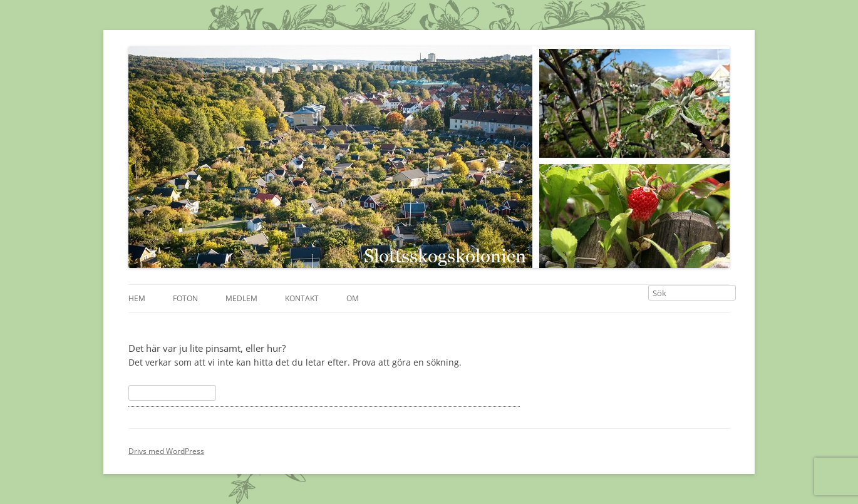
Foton (185, 298)
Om (353, 298)
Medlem (241, 298)
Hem (137, 298)
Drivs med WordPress (166, 451)
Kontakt (302, 298)
